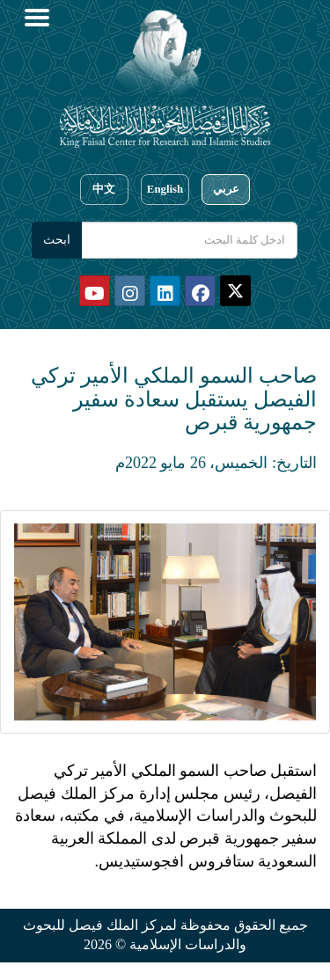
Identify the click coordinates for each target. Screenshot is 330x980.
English (165, 189)
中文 (104, 189)
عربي (226, 189)
